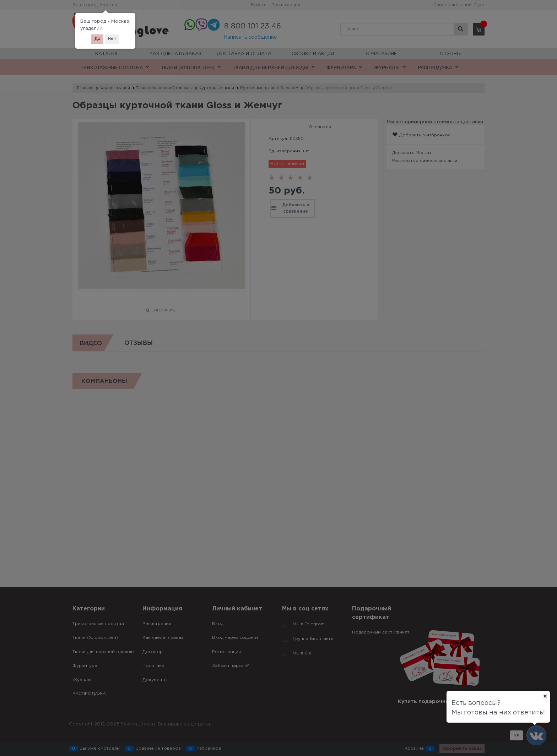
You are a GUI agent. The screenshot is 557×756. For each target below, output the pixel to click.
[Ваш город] (545, 696)
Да (97, 39)
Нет (112, 39)
